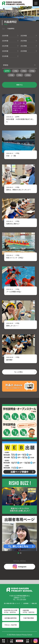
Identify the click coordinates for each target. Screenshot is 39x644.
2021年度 (24, 46)
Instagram (19, 567)
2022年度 (5, 46)
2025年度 (24, 36)
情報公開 (34, 603)
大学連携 (28, 641)
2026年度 (5, 36)
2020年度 (5, 51)
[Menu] (36, 3)
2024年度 (5, 41)
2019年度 (24, 51)
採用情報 (26, 603)
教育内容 (4, 641)
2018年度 (5, 56)
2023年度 (24, 41)
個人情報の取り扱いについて (12, 603)
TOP (3, 28)
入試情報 (12, 641)
